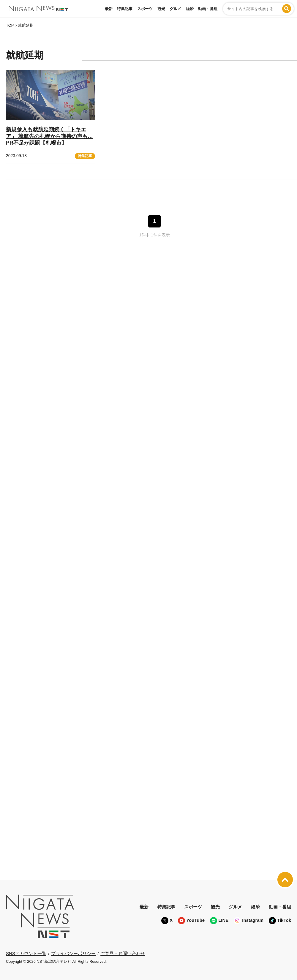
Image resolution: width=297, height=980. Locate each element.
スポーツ (145, 9)
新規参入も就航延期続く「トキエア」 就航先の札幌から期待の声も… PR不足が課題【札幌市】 (49, 136)
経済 (190, 9)
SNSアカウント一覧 (26, 953)
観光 (161, 9)
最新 (109, 9)
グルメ (175, 9)
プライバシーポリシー (73, 953)
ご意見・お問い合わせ (123, 953)
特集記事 (125, 9)
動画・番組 (208, 9)
